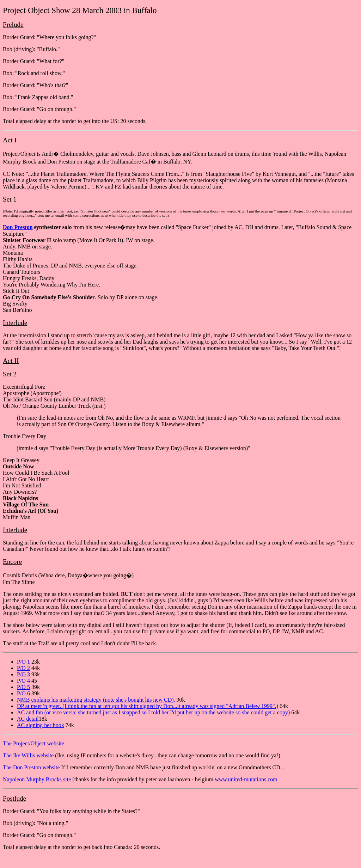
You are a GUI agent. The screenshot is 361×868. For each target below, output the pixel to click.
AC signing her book (41, 725)
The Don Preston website (31, 767)
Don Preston (18, 227)
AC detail (28, 719)
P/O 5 (23, 687)
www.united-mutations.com (246, 779)
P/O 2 (23, 668)
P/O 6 (23, 693)
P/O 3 (23, 674)
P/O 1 (23, 662)
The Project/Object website (33, 743)
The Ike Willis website (28, 755)
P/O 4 (23, 681)
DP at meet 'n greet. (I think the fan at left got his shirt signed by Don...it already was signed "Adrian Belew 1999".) (148, 706)
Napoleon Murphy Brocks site (37, 779)
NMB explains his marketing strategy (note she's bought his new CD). (96, 700)
